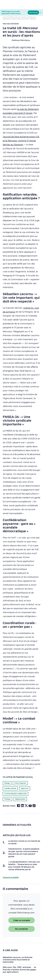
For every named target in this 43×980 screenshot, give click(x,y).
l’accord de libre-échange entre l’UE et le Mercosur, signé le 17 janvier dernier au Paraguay (21, 141)
